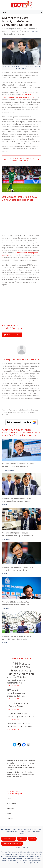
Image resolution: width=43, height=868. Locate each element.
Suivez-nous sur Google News (22, 422)
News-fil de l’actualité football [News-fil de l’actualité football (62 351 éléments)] (20, 772)
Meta (7, 831)
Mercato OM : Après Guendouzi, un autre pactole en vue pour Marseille (17, 500)
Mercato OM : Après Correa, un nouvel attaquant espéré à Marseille (18, 534)
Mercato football (23, 829)
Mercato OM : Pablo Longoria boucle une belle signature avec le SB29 (17, 569)
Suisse (9, 798)
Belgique (10, 808)
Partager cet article (12, 335)
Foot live (14, 829)
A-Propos (22, 839)
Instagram (14, 831)
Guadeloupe (11, 803)
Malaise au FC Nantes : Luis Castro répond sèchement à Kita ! (16, 680)
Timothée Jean (32, 360)
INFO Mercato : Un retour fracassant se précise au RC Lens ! (16, 693)
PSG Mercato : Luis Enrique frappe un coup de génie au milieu (21, 669)
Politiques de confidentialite (12, 844)
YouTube (27, 831)
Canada (10, 818)
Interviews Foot (35, 829)
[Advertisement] (21, 218)
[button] (41, 12)
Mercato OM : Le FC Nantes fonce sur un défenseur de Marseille (16, 638)
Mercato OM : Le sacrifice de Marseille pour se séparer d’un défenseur (18, 465)
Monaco (10, 813)
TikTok (21, 831)
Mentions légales (9, 839)
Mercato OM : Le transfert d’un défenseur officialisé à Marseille (15, 603)
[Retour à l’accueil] (22, 4)
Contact (32, 839)
